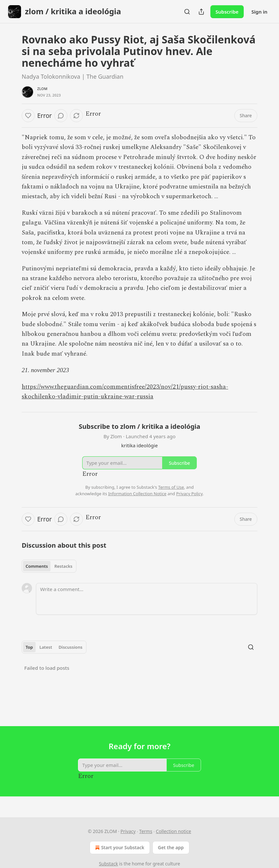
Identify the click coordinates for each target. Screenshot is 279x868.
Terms (146, 831)
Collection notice (174, 831)
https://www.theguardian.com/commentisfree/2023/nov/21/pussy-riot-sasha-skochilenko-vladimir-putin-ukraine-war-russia (125, 392)
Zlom (42, 89)
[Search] (187, 12)
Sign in (259, 12)
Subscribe (227, 12)
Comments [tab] (37, 566)
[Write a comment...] (147, 599)
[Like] (28, 116)
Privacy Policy (189, 494)
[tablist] (49, 566)
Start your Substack (119, 848)
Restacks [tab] (63, 566)
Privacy (128, 831)
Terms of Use (171, 487)
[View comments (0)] (61, 116)
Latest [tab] (46, 647)
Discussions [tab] (71, 647)
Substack (109, 864)
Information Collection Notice (137, 494)
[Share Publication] (201, 12)
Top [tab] (29, 647)
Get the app (171, 847)
